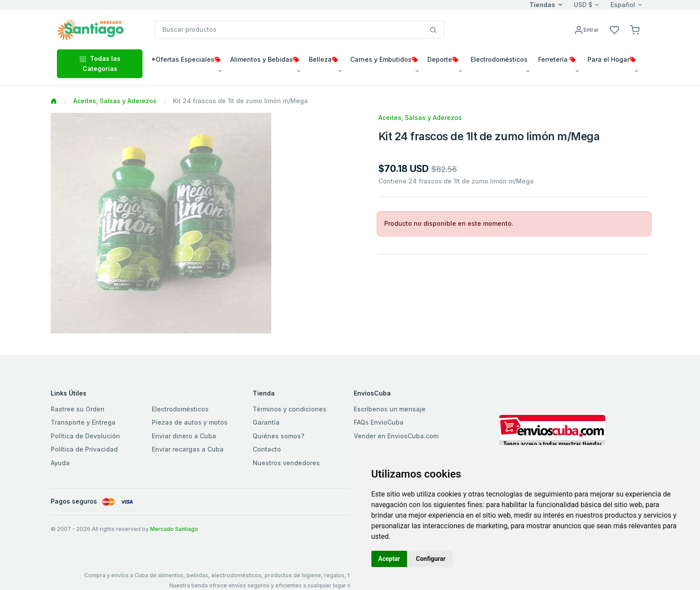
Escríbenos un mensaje (390, 409)
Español (623, 5)
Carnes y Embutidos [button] (384, 59)
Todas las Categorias (100, 63)
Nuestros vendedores (286, 463)
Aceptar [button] (389, 559)
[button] (635, 29)
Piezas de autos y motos (190, 422)
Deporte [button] (443, 59)
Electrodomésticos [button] (499, 59)
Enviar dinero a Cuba (184, 436)
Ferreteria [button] (557, 59)
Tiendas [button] (542, 5)
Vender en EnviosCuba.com (396, 436)
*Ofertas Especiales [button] (186, 59)
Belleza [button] (323, 59)
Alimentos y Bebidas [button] (265, 59)
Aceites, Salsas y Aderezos (115, 101)
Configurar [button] (431, 559)
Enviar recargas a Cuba (188, 449)
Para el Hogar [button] (612, 59)
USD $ (583, 5)
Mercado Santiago (174, 529)
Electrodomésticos (180, 409)
